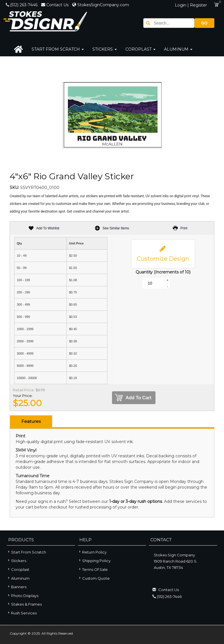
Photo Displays (23, 595)
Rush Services (22, 613)
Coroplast (140, 49)
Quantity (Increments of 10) (163, 272)
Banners (17, 586)
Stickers (105, 49)
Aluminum (178, 49)
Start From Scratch (58, 49)
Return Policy (94, 552)
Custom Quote (96, 578)
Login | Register (191, 5)
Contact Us (55, 5)
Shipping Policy (96, 561)
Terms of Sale (95, 569)
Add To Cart (133, 398)
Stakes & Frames (24, 604)
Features (31, 421)
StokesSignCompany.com (101, 5)
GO (204, 23)
